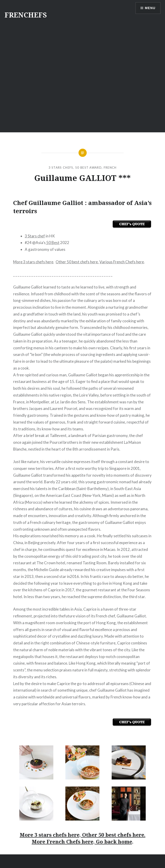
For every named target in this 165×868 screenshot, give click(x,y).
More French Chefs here (63, 841)
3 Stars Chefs (61, 168)
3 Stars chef (35, 236)
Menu (150, 8)
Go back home (113, 841)
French (110, 168)
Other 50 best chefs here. (77, 262)
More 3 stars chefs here (33, 262)
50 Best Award (88, 168)
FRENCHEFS (26, 15)
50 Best (53, 243)
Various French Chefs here (122, 262)
